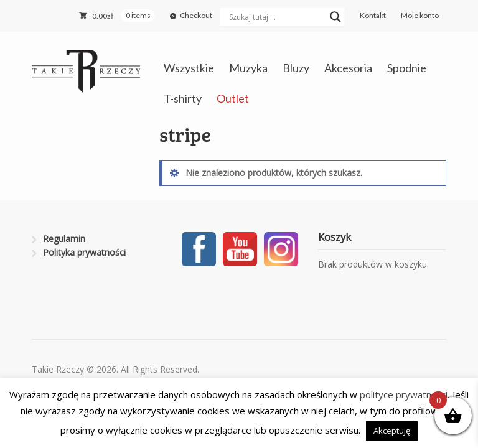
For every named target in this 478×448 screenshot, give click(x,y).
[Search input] (276, 17)
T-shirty (183, 98)
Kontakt (373, 15)
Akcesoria (348, 68)
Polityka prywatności (84, 252)
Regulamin (64, 239)
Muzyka (248, 68)
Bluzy (296, 68)
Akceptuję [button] (392, 431)
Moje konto (420, 15)
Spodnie (407, 68)
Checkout (196, 15)
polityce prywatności (404, 394)
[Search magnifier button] (335, 17)
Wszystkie (189, 68)
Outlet (233, 98)
